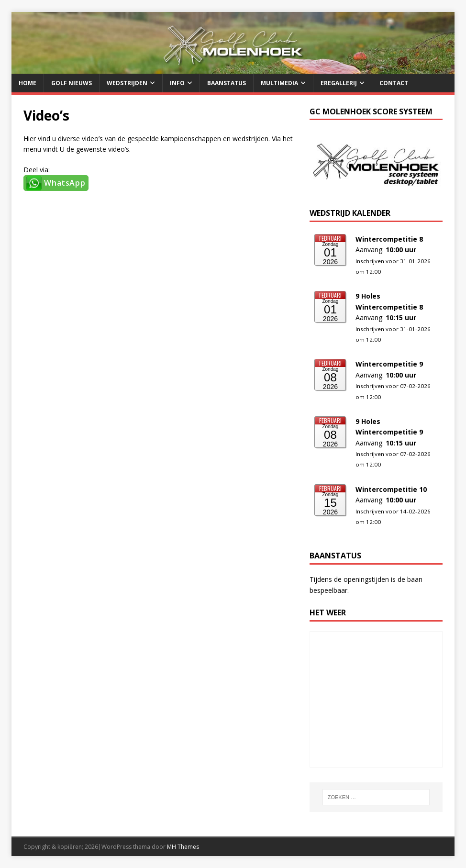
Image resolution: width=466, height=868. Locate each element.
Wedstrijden (127, 83)
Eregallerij (339, 83)
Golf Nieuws (72, 83)
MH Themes (183, 847)
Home (28, 83)
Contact (394, 83)
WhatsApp (65, 183)
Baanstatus (227, 83)
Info (177, 83)
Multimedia (279, 83)
